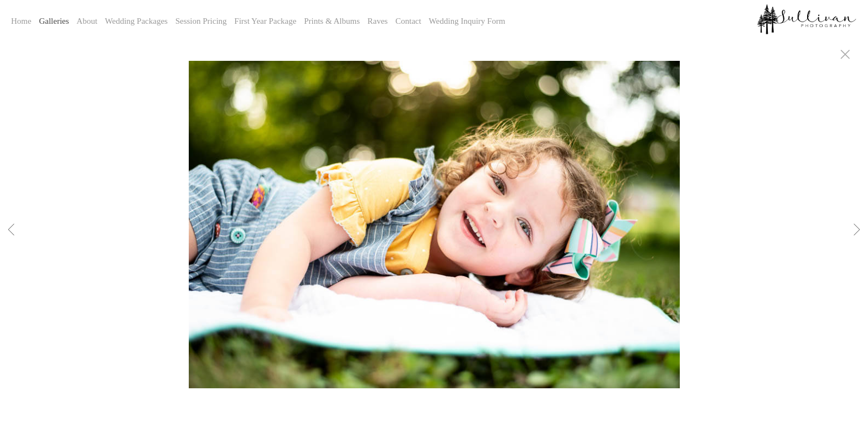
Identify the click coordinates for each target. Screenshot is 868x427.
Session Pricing (201, 21)
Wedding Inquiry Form (467, 21)
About (87, 21)
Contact (408, 21)
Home (21, 21)
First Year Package (265, 21)
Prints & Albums (332, 21)
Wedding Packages (136, 21)
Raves (378, 21)
